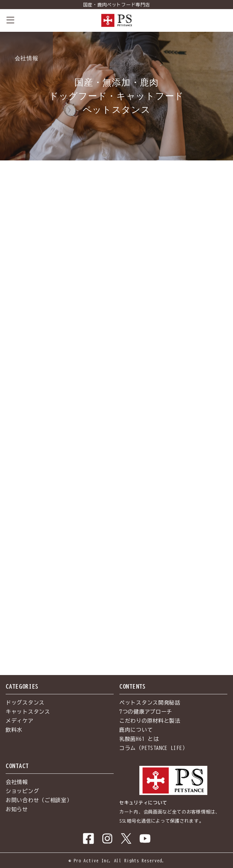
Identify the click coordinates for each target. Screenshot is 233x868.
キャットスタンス (28, 712)
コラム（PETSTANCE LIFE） (154, 748)
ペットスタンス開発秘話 (150, 703)
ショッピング (22, 791)
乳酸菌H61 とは (139, 739)
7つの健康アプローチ (146, 712)
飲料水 (14, 730)
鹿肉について (136, 730)
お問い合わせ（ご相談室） (39, 800)
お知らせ (17, 809)
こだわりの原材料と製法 (150, 721)
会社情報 (17, 782)
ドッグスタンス (25, 703)
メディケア (20, 721)
